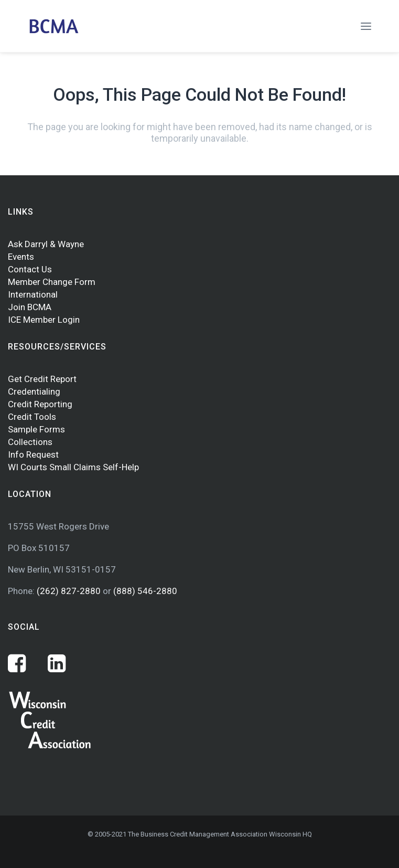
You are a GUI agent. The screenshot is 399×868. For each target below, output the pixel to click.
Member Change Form (52, 282)
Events (21, 257)
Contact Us (30, 269)
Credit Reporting (40, 404)
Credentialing (34, 391)
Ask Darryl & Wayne (46, 244)
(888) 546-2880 (145, 591)
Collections (30, 442)
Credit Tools (32, 417)
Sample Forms (36, 429)
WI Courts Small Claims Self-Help (73, 467)
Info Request (33, 454)
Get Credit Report (42, 379)
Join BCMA (30, 307)
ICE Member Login (44, 320)
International (33, 294)
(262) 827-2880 (70, 591)
